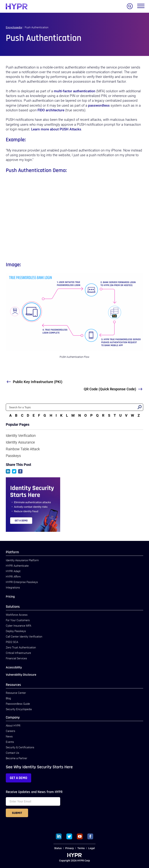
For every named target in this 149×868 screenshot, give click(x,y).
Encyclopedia (14, 27)
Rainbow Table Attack (23, 449)
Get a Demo (18, 778)
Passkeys (13, 456)
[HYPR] (17, 6)
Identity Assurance (20, 442)
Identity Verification (21, 436)
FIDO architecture (51, 110)
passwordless (99, 106)
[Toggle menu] (141, 7)
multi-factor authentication (75, 91)
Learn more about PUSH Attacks (56, 129)
